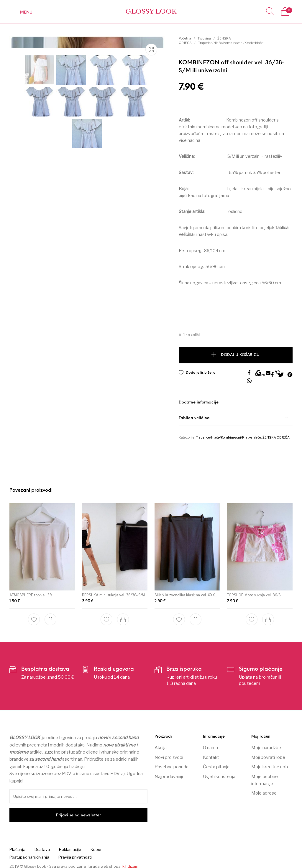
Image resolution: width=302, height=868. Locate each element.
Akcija (161, 744)
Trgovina (204, 38)
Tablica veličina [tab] (194, 414)
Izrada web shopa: (105, 862)
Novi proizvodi (169, 754)
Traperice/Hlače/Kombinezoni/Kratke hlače (231, 43)
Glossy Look (151, 12)
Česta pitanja (216, 763)
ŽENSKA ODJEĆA (276, 434)
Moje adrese (264, 790)
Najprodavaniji (169, 773)
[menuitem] (17, 846)
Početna (185, 38)
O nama (210, 744)
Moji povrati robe (268, 754)
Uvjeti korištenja (219, 773)
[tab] (236, 399)
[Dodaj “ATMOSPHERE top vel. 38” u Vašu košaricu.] (50, 615)
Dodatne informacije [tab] (199, 399)
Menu (26, 13)
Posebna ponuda (171, 763)
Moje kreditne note (270, 763)
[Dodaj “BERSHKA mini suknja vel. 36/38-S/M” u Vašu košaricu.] (123, 615)
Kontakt (211, 754)
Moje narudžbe (266, 744)
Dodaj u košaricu (240, 355)
